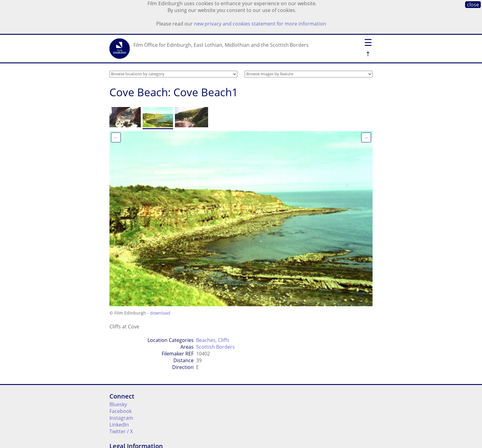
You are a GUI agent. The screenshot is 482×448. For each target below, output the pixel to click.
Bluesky (118, 404)
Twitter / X (121, 431)
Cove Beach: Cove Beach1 (174, 92)
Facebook (120, 411)
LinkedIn (119, 425)
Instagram (121, 418)
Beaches (206, 340)
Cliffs (224, 340)
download (160, 313)
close (473, 5)
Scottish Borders (215, 347)
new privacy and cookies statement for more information (260, 24)
